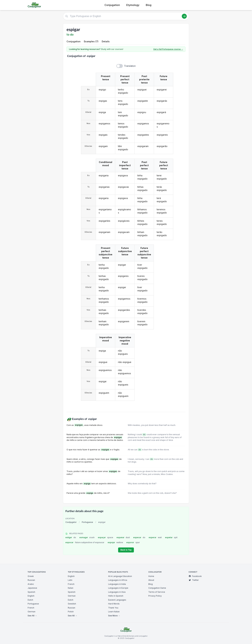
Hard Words (114, 604)
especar (139, 537)
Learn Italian (114, 612)
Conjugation (112, 5)
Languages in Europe (118, 588)
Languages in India (117, 584)
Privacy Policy (155, 596)
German (32, 612)
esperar (155, 537)
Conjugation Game (157, 588)
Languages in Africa (118, 580)
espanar (123, 537)
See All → (32, 616)
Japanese (32, 588)
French (31, 608)
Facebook (195, 576)
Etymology (133, 5)
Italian (71, 588)
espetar (171, 537)
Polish (71, 612)
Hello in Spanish (116, 596)
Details (106, 41)
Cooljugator (71, 522)
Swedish (72, 604)
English (31, 596)
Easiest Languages (117, 600)
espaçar (106, 537)
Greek (31, 576)
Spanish (31, 592)
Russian (31, 580)
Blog (149, 5)
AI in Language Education (120, 576)
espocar (85, 542)
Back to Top (126, 550)
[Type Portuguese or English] (126, 16)
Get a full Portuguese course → (168, 49)
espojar (115, 542)
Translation (130, 66)
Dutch (30, 600)
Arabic (31, 584)
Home (151, 576)
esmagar (87, 537)
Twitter (194, 580)
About (151, 580)
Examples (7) (91, 41)
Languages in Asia (117, 592)
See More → (114, 616)
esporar (133, 542)
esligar (71, 537)
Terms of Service (157, 592)
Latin (70, 580)
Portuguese (87, 522)
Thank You (113, 608)
